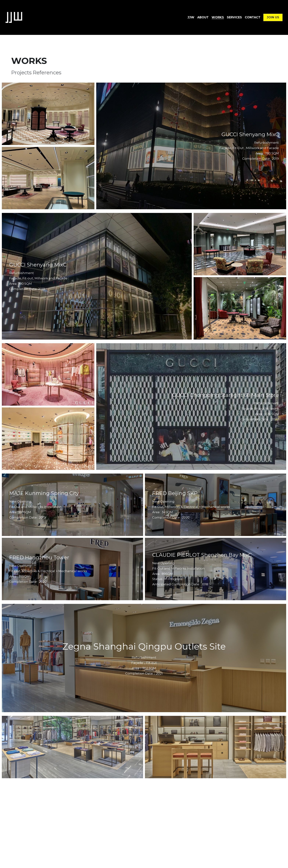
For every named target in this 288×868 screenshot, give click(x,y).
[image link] (14, 17)
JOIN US (273, 17)
